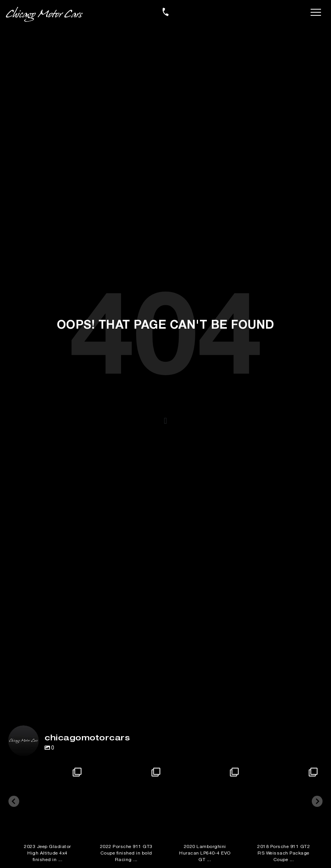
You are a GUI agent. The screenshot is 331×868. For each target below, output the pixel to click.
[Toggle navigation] (316, 12)
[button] (166, 421)
